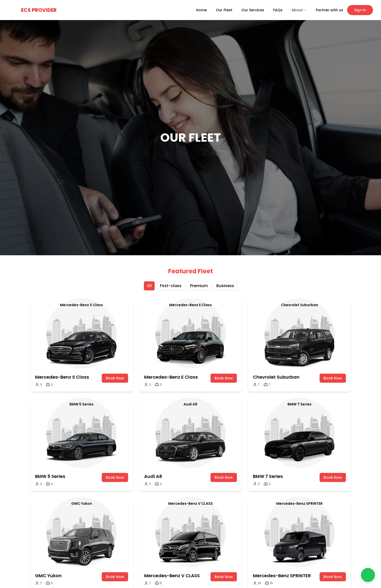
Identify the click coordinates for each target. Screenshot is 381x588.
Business (225, 286)
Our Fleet (224, 10)
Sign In (360, 10)
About (299, 10)
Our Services (253, 10)
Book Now (115, 378)
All (149, 286)
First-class (171, 286)
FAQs (278, 10)
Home (201, 10)
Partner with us (329, 10)
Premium (199, 286)
